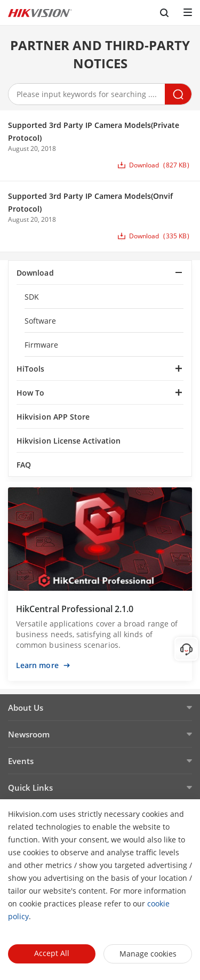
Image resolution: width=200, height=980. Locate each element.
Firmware (42, 345)
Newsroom (29, 734)
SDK (32, 297)
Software (41, 321)
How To (30, 393)
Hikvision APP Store (53, 417)
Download (35, 273)
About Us (26, 708)
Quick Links (30, 788)
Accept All (52, 953)
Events (21, 761)
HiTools (31, 369)
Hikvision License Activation (69, 441)
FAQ (24, 465)
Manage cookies (148, 954)
